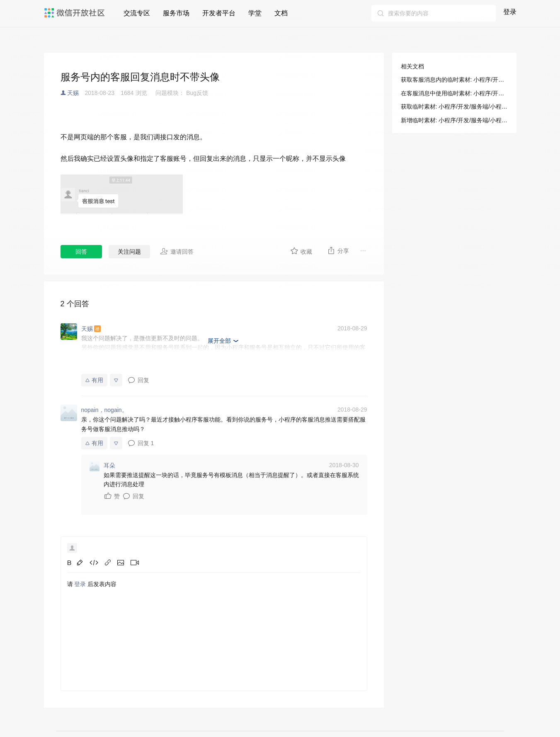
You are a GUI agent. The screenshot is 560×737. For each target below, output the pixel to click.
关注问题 (129, 252)
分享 (338, 250)
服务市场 (176, 13)
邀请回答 (177, 251)
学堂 (255, 13)
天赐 (73, 93)
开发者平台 (219, 13)
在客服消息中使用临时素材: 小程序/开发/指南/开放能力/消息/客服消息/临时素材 (454, 93)
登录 (510, 12)
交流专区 (137, 13)
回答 (81, 252)
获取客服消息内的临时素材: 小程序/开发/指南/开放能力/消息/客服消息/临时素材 (454, 80)
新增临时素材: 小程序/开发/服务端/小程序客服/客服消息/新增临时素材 (454, 120)
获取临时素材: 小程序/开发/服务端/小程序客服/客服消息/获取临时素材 (454, 107)
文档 (281, 13)
